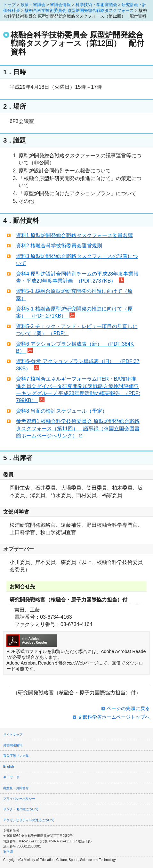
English (9, 767)
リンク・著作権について (21, 809)
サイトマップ (13, 735)
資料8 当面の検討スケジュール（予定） (62, 411)
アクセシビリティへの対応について (29, 820)
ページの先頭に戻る (128, 708)
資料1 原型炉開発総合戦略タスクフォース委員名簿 (74, 235)
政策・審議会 (33, 5)
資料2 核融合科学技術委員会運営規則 (59, 246)
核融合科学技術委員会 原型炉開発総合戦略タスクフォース (79, 10)
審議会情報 (60, 5)
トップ (9, 5)
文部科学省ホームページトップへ (114, 717)
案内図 (8, 851)
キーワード (11, 777)
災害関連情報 (13, 745)
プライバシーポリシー (19, 799)
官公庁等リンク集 (16, 756)
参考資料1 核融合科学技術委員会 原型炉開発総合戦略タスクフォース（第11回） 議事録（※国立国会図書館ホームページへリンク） (78, 428)
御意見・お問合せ (16, 788)
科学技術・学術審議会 (96, 5)
